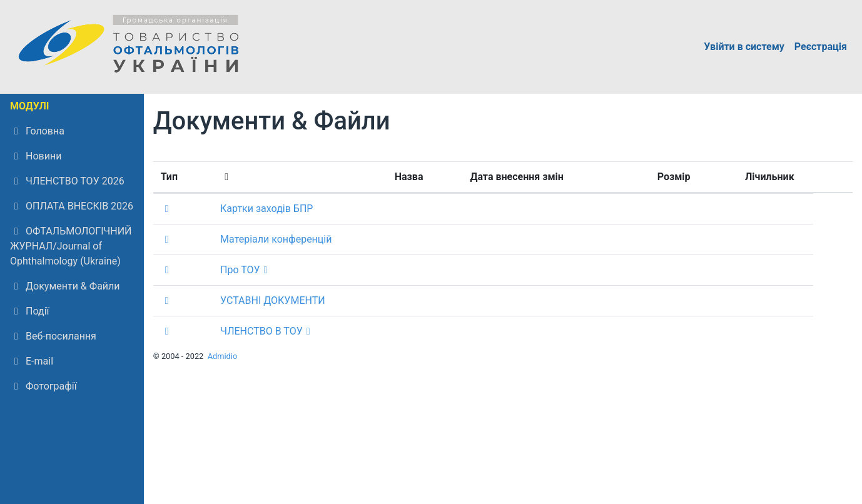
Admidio (223, 356)
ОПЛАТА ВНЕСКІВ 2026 (72, 206)
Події (29, 311)
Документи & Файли (65, 286)
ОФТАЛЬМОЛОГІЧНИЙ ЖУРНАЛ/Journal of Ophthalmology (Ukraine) (71, 246)
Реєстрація (821, 47)
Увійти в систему (744, 47)
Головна (37, 131)
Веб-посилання (53, 336)
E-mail (32, 361)
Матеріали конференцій (276, 239)
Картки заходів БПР (266, 209)
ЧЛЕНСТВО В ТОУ (261, 331)
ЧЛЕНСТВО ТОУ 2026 (67, 181)
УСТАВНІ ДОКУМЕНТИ (273, 300)
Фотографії (43, 386)
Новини (36, 156)
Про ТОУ (240, 270)
